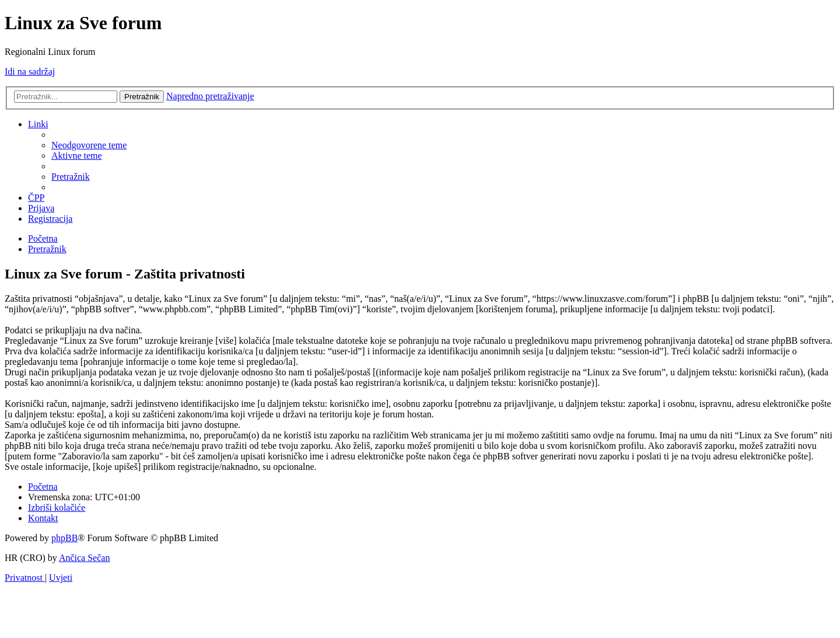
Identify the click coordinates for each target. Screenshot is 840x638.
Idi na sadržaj (30, 72)
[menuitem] (89, 145)
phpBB (64, 538)
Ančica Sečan (85, 558)
